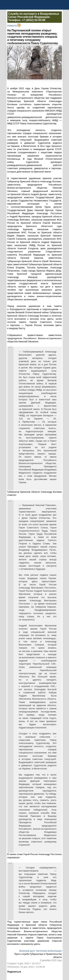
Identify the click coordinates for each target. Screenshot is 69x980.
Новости (12, 26)
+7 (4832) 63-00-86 (34, 20)
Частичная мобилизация (49, 951)
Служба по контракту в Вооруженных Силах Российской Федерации (34, 15)
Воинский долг (27, 951)
